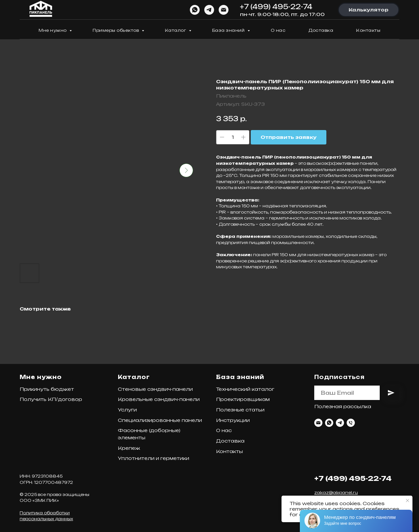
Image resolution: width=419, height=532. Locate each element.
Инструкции (233, 420)
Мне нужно (53, 30)
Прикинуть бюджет (47, 389)
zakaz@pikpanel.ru (336, 493)
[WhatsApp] (195, 10)
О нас (278, 30)
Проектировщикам (243, 399)
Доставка (321, 30)
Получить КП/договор (51, 399)
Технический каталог (245, 389)
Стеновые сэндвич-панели (155, 389)
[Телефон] (351, 423)
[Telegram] (209, 10)
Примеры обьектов (116, 30)
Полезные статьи (240, 410)
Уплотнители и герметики (154, 458)
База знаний (229, 30)
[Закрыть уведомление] (408, 501)
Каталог (176, 30)
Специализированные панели (160, 420)
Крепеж (129, 448)
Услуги (127, 410)
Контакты (368, 30)
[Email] (224, 10)
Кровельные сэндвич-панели (159, 399)
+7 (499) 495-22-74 (276, 7)
